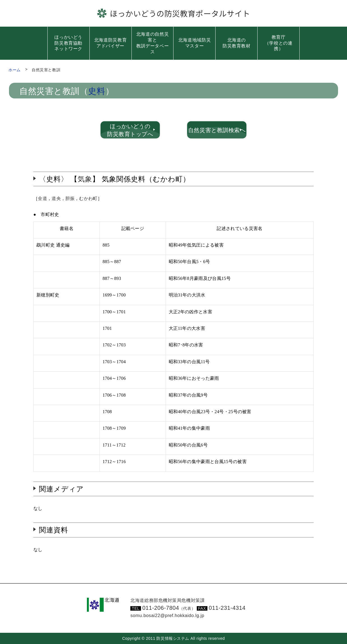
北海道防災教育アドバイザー (110, 43)
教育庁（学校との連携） (279, 43)
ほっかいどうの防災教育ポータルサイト (180, 13)
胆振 (70, 198)
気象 (85, 179)
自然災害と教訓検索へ (217, 130)
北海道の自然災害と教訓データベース (152, 43)
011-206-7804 (169, 608)
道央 (56, 198)
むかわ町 (88, 198)
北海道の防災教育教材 (237, 43)
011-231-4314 (227, 608)
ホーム (15, 70)
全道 (42, 198)
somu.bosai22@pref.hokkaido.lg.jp (167, 616)
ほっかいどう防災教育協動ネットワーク (68, 43)
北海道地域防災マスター (195, 43)
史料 (97, 91)
